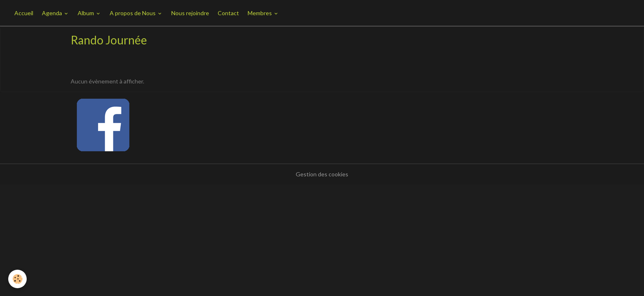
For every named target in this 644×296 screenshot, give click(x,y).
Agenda (53, 13)
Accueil (24, 13)
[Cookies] (17, 279)
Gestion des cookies (322, 174)
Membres (260, 13)
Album (86, 13)
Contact (228, 13)
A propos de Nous (133, 13)
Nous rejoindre (190, 13)
